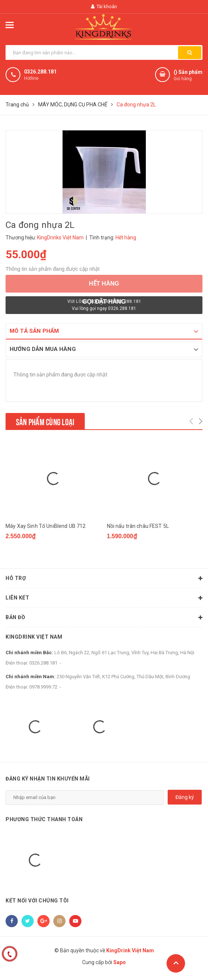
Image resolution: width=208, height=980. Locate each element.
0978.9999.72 (43, 688)
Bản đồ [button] (104, 619)
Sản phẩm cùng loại (45, 421)
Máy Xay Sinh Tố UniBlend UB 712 (46, 526)
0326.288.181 (40, 72)
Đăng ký (185, 798)
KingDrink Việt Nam (34, 638)
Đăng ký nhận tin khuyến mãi (48, 780)
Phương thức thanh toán (44, 820)
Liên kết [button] (104, 600)
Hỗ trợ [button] (104, 580)
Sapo (120, 963)
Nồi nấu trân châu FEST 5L (138, 526)
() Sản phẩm (188, 76)
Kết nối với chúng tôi (37, 902)
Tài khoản (104, 6)
